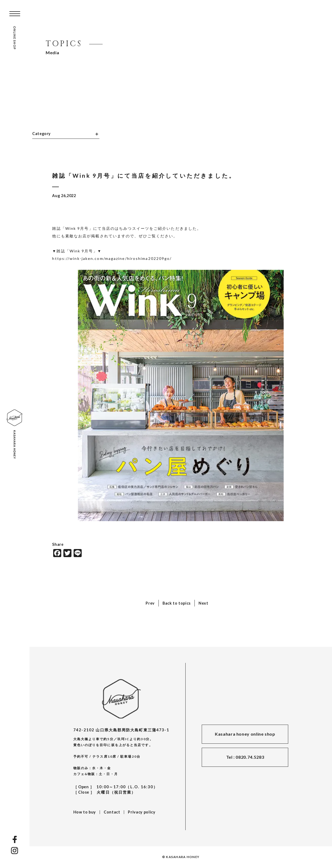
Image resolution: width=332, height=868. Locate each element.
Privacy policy (142, 812)
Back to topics (177, 603)
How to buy (85, 812)
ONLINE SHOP (15, 38)
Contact (112, 812)
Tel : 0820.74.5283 (245, 757)
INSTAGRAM (15, 851)
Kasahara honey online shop (245, 734)
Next (203, 603)
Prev (150, 603)
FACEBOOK (15, 839)
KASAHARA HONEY (121, 699)
